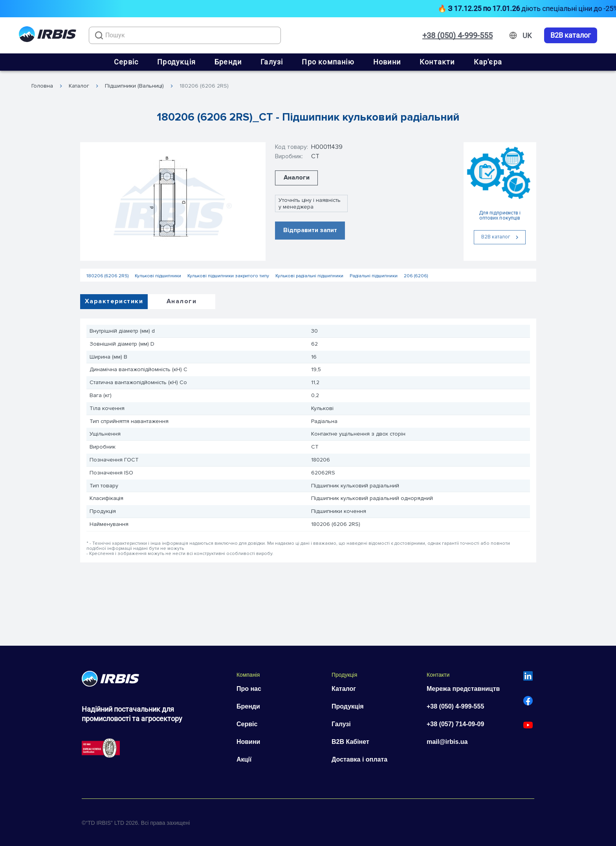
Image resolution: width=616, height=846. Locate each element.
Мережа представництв (463, 689)
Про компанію (328, 62)
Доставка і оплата (359, 759)
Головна (42, 86)
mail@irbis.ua (447, 742)
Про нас (249, 689)
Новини (387, 62)
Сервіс (126, 62)
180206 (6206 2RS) (204, 86)
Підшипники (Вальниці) (134, 86)
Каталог (79, 86)
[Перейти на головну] (48, 36)
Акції (244, 759)
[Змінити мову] (527, 36)
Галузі (272, 62)
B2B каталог (571, 35)
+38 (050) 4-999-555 (457, 35)
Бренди (228, 62)
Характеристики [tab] (114, 301)
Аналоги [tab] (181, 301)
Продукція (176, 62)
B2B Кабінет (350, 742)
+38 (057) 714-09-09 (455, 724)
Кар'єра (488, 62)
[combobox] (185, 35)
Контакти (437, 62)
